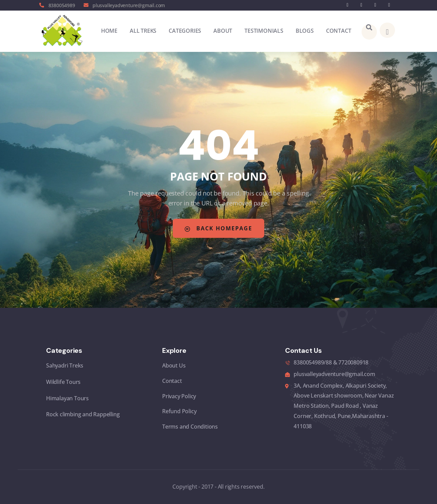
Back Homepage (218, 228)
